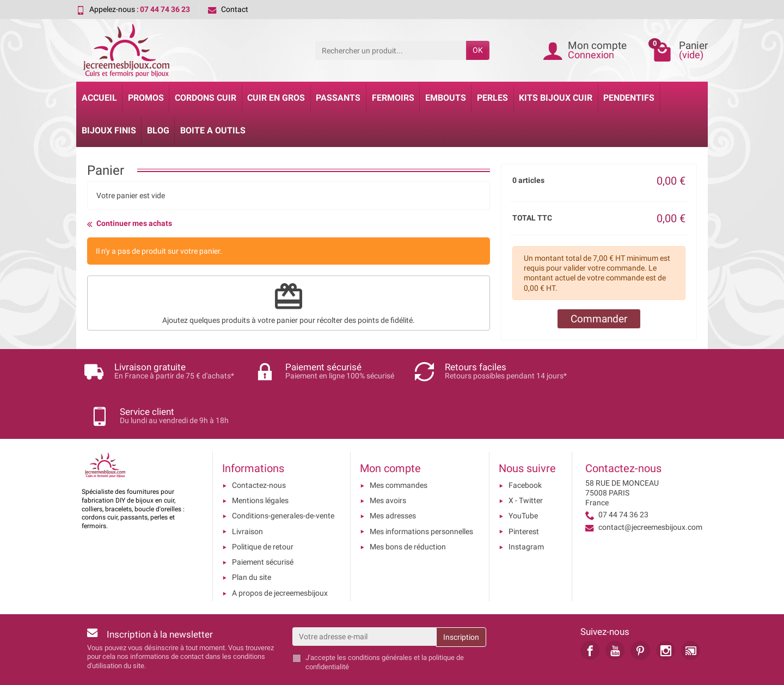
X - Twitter (526, 463)
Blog (158, 130)
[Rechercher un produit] (391, 50)
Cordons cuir (206, 98)
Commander (599, 319)
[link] (590, 613)
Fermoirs (393, 98)
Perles (492, 98)
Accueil (99, 98)
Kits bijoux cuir (556, 98)
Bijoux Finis (109, 130)
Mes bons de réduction (408, 509)
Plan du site (252, 540)
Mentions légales (260, 463)
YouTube (523, 478)
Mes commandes (399, 448)
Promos (146, 98)
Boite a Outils (213, 130)
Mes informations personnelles (421, 493)
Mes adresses (393, 478)
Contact (228, 9)
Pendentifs (629, 98)
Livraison (247, 493)
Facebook (525, 448)
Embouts (446, 98)
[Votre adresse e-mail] (365, 599)
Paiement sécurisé (263, 524)
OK (478, 50)
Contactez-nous (259, 448)
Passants (338, 98)
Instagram (526, 509)
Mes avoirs (388, 463)
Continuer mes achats (130, 224)
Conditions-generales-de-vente (283, 478)
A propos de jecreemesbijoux (280, 555)
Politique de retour (263, 509)
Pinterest (524, 493)
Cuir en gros (276, 98)
